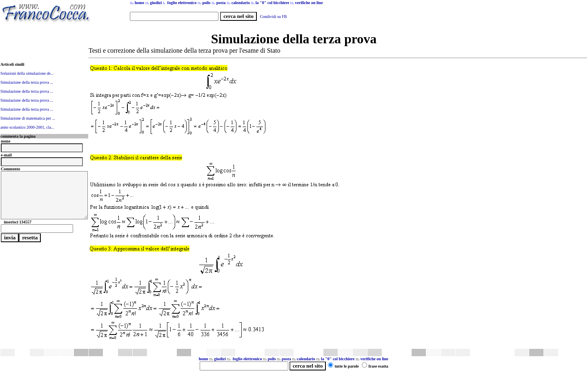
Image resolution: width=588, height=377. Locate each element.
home (204, 359)
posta (286, 359)
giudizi (156, 3)
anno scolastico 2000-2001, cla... (27, 127)
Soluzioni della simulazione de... (27, 73)
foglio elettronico (248, 359)
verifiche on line (374, 359)
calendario (306, 359)
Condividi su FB (273, 17)
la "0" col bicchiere (338, 359)
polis (272, 359)
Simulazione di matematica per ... (28, 118)
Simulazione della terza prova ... (27, 82)
